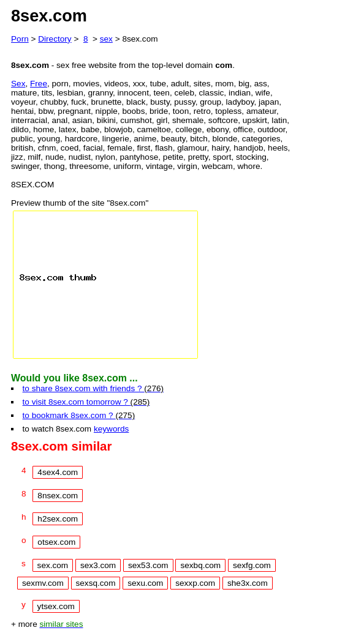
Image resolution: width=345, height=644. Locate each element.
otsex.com (56, 542)
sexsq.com (96, 583)
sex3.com (98, 565)
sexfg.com (252, 565)
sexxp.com (195, 583)
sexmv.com (43, 583)
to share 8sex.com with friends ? (93, 388)
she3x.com (248, 583)
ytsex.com (56, 606)
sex (106, 39)
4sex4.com (58, 472)
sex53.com (148, 565)
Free (39, 84)
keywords (111, 429)
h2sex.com (58, 519)
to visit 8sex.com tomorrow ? (86, 402)
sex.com (53, 565)
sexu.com (145, 583)
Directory (55, 39)
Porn (20, 39)
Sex (18, 84)
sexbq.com (200, 565)
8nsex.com (58, 496)
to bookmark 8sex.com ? (79, 415)
